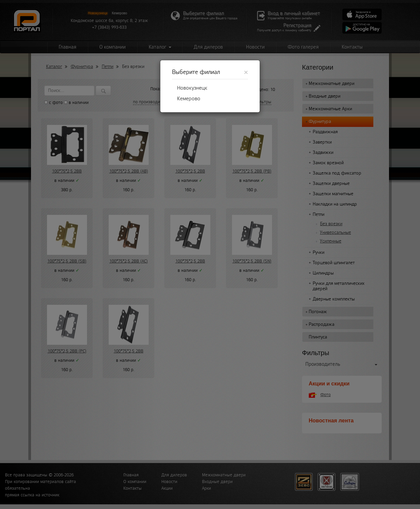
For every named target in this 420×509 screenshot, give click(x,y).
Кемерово (189, 99)
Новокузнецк (192, 88)
